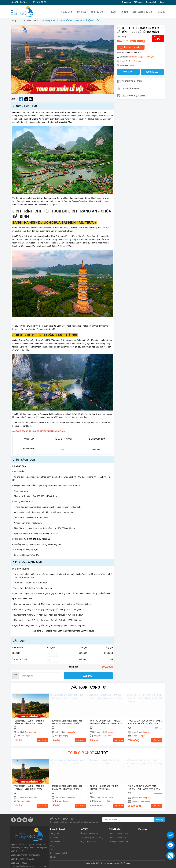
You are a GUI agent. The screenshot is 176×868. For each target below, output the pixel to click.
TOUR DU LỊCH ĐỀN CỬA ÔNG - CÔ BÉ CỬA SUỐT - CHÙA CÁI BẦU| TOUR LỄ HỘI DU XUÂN (145, 724)
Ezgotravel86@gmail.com (28, 842)
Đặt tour (88, 676)
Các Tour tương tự (88, 687)
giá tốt (88, 753)
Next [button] (112, 60)
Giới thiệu (138, 2)
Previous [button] (13, 60)
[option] (63, 60)
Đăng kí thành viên (88, 842)
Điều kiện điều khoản (89, 834)
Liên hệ (161, 12)
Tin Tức (124, 12)
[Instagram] (31, 820)
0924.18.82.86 (19, 2)
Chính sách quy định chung (92, 838)
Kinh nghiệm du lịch (143, 12)
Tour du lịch (151, 2)
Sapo (128, 863)
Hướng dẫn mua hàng (119, 842)
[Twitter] (19, 820)
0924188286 (22, 850)
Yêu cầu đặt (152, 72)
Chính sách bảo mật (118, 838)
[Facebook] (13, 820)
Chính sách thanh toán (119, 834)
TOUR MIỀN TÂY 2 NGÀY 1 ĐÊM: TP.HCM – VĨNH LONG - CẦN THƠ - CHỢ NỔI (144, 789)
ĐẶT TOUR (42, 740)
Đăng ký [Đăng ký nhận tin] (159, 820)
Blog (162, 2)
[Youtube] (25, 820)
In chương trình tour (131, 47)
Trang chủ (126, 2)
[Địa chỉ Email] (128, 820)
